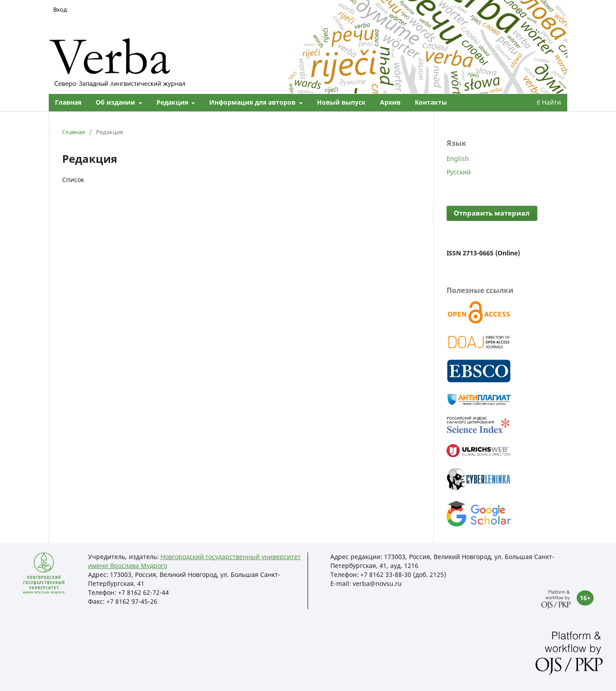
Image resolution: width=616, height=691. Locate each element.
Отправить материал (492, 213)
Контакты (431, 102)
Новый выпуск (341, 102)
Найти (549, 102)
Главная (68, 102)
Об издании (116, 102)
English (458, 159)
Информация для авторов (253, 102)
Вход (60, 9)
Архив (390, 102)
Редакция (173, 102)
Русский (459, 172)
